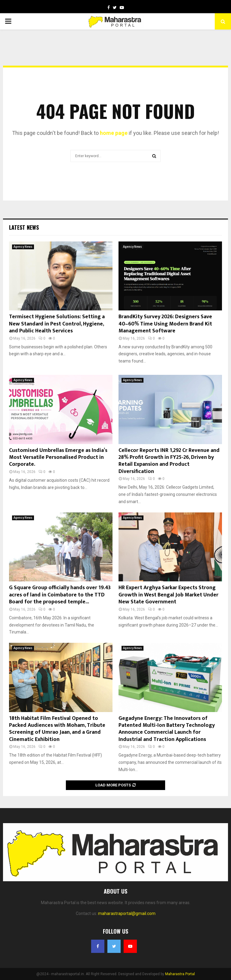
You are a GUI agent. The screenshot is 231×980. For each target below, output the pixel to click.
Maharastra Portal (180, 974)
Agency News (23, 247)
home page (114, 133)
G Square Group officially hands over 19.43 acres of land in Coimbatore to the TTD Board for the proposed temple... (60, 595)
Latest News (24, 227)
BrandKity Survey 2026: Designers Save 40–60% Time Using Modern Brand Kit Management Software (165, 324)
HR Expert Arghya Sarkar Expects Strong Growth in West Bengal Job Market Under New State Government (168, 595)
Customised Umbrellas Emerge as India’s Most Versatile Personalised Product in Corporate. (58, 457)
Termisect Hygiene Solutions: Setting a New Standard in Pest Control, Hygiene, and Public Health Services (57, 324)
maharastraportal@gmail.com (127, 913)
